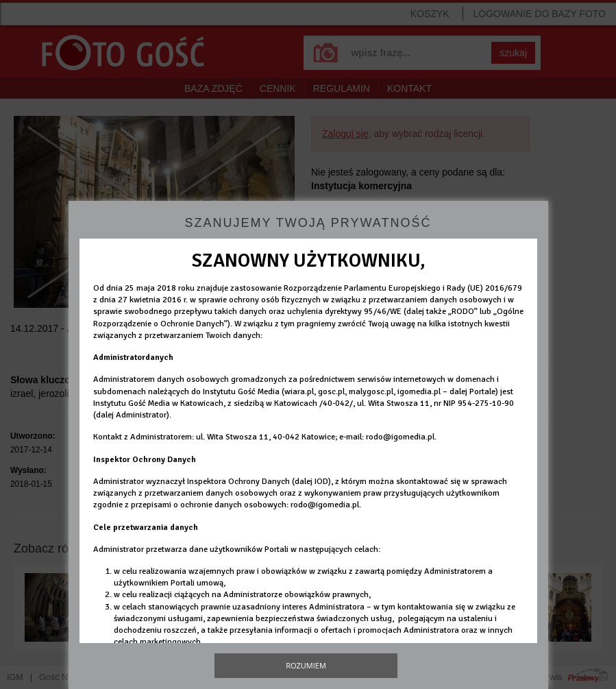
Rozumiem (306, 665)
